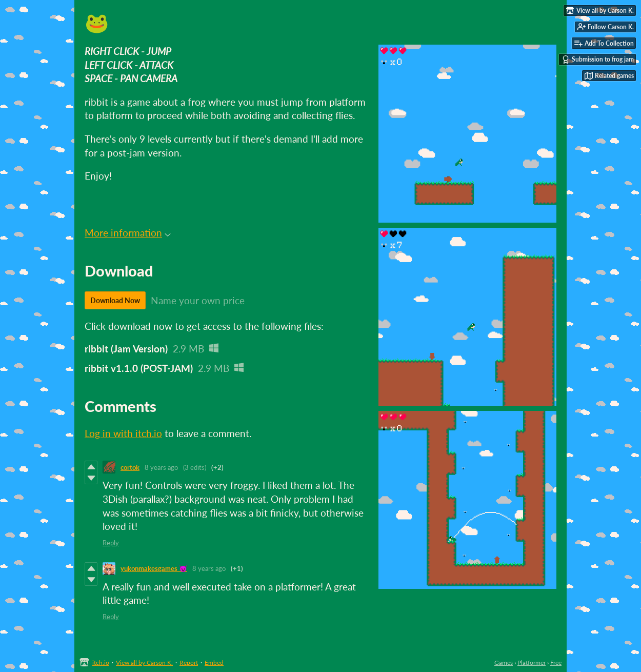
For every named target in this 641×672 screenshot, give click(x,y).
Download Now (115, 300)
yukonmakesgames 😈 (154, 568)
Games (504, 663)
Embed (214, 663)
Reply (111, 543)
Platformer (532, 663)
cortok (130, 467)
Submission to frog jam (598, 60)
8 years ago (161, 467)
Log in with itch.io (123, 433)
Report (189, 663)
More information (128, 233)
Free (556, 663)
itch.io (101, 663)
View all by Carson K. (144, 663)
